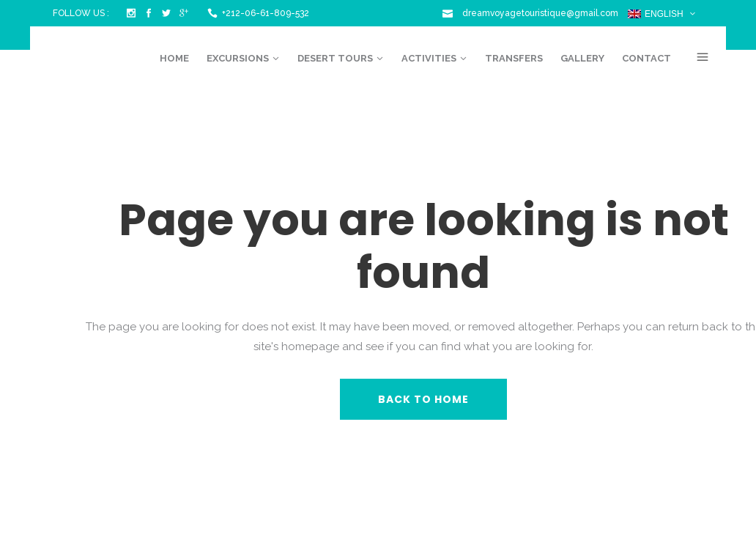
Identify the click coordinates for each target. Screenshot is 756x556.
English (656, 14)
